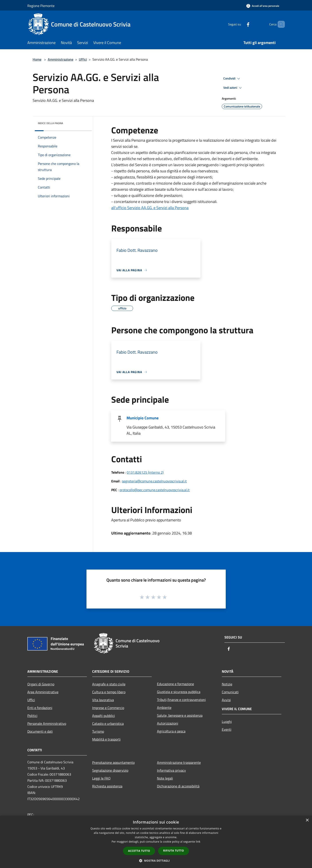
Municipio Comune (143, 418)
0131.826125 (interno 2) (145, 472)
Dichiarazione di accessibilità (178, 786)
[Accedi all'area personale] (263, 6)
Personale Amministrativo (47, 723)
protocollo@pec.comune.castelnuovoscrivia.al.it (155, 490)
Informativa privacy (171, 770)
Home (37, 59)
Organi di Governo (41, 684)
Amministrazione (61, 59)
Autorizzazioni (168, 723)
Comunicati (230, 692)
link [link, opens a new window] (198, 842)
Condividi (232, 79)
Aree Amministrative (43, 692)
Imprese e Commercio (108, 708)
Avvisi (226, 700)
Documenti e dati (40, 731)
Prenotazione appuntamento (113, 762)
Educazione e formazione (175, 684)
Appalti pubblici (104, 716)
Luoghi (227, 722)
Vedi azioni (233, 88)
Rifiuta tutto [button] (174, 851)
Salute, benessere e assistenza (180, 715)
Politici (32, 716)
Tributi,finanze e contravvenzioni (181, 700)
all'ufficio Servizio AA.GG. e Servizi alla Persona (150, 208)
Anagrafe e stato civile (109, 684)
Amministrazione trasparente (179, 762)
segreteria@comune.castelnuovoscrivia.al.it (154, 481)
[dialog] (156, 842)
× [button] (307, 820)
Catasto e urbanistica (108, 723)
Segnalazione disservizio (110, 770)
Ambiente (164, 707)
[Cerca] (280, 24)
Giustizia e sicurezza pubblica (179, 692)
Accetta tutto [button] (139, 851)
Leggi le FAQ (101, 778)
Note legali (165, 778)
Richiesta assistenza (107, 786)
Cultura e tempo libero (109, 692)
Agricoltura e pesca (171, 731)
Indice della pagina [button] (50, 123)
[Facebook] (241, 24)
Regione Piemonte (41, 6)
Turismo (98, 731)
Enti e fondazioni (40, 708)
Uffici (83, 59)
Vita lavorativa (103, 700)
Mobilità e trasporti (106, 739)
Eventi (227, 729)
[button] (156, 861)
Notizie (227, 684)
